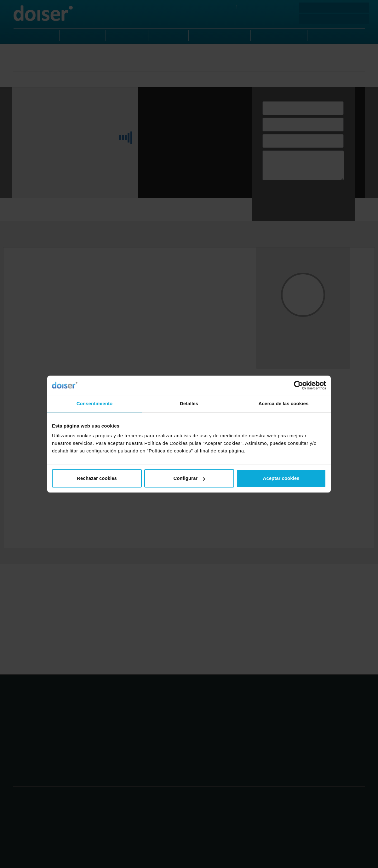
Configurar (189, 478)
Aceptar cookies (281, 478)
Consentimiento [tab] (95, 403)
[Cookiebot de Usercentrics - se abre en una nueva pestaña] (298, 385)
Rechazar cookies (97, 478)
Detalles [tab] (189, 403)
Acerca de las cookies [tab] (284, 403)
